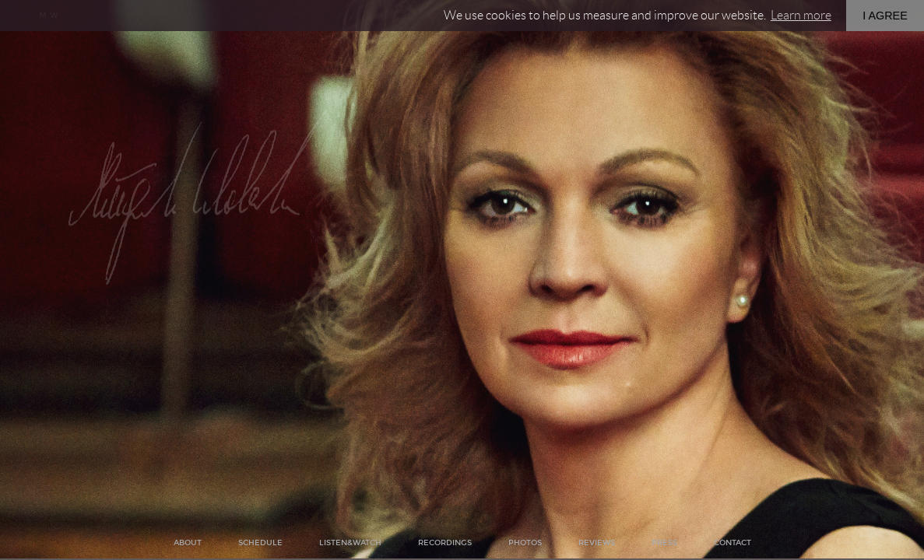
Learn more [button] (801, 15)
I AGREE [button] (885, 16)
